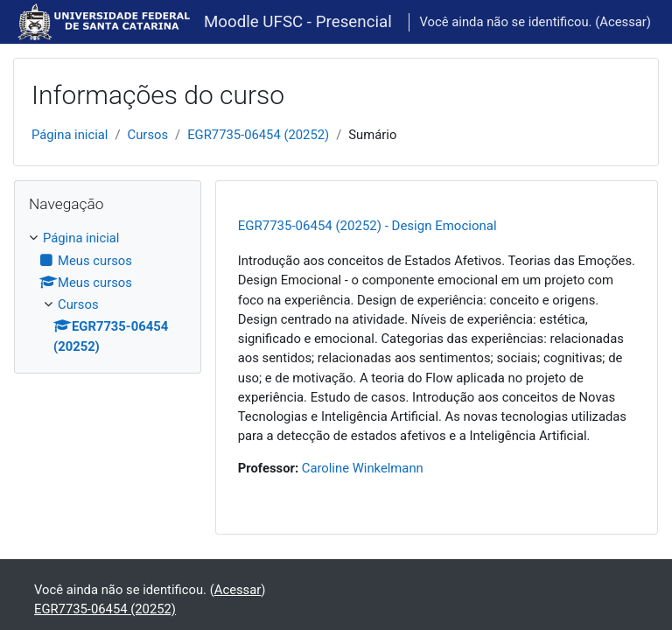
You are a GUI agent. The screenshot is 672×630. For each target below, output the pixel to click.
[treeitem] (108, 292)
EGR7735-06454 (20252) (258, 135)
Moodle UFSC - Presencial (298, 22)
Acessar (623, 22)
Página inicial (70, 135)
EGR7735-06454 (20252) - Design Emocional (367, 226)
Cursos (148, 135)
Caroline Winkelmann (363, 468)
